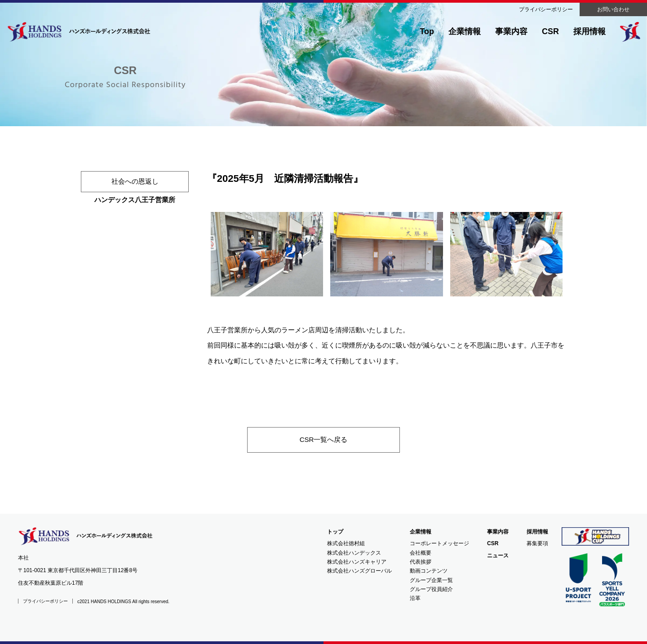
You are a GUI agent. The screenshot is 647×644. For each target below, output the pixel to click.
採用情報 (589, 31)
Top (427, 31)
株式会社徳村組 (346, 543)
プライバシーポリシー (546, 9)
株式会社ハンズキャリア (357, 562)
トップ (335, 532)
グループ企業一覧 (431, 580)
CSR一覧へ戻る (324, 439)
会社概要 (421, 553)
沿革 (415, 598)
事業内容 (511, 31)
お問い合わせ (613, 9)
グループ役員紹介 (431, 589)
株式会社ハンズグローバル (359, 571)
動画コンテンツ (429, 571)
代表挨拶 (421, 562)
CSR (550, 31)
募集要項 (537, 543)
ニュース (498, 556)
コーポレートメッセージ (439, 543)
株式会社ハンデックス (354, 553)
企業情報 (465, 31)
